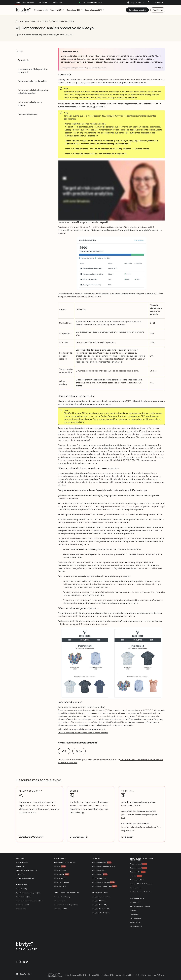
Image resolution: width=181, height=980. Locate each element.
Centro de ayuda (28, 2)
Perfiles (45, 21)
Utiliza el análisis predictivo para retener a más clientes (83, 733)
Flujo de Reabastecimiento (126, 568)
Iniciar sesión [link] (127, 837)
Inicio (18, 2)
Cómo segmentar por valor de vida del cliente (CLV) (81, 707)
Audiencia (35, 21)
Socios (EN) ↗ (57, 2)
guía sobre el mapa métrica (125, 98)
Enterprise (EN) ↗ (43, 2)
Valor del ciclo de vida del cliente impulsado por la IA (82, 729)
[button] (112, 264)
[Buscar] (149, 2)
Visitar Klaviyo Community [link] (31, 837)
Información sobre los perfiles (62, 21)
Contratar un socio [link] (78, 837)
